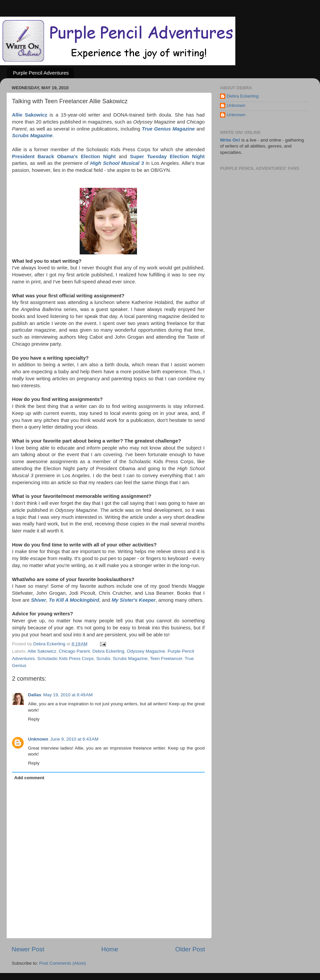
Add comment (29, 778)
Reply (34, 719)
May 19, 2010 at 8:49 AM (68, 695)
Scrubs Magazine (130, 658)
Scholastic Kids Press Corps (66, 658)
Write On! (230, 140)
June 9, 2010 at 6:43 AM (74, 739)
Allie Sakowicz (42, 651)
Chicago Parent (74, 651)
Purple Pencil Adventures (41, 73)
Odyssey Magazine (146, 651)
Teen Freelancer (166, 658)
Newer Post (28, 949)
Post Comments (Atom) (63, 963)
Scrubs (103, 658)
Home (110, 949)
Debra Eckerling (108, 651)
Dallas (35, 695)
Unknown (38, 739)
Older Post (190, 949)
